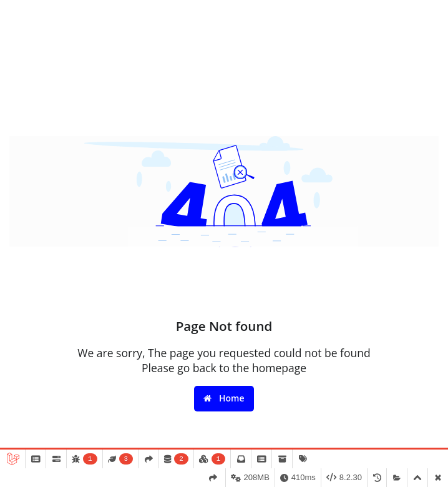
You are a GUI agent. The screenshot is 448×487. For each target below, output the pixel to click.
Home (224, 398)
